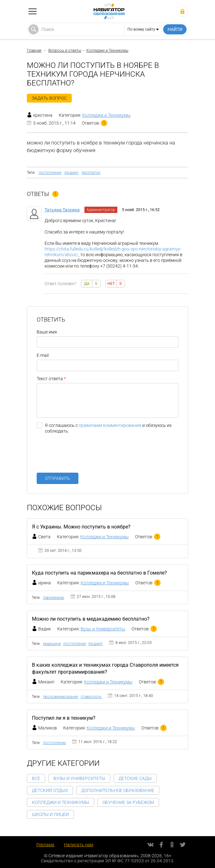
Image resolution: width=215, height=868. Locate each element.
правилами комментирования (110, 425)
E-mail (43, 355)
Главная (34, 50)
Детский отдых (50, 790)
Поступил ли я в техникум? (64, 718)
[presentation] (85, 456)
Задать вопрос (49, 98)
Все (36, 778)
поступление (50, 173)
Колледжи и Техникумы (107, 50)
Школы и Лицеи (50, 814)
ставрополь (91, 697)
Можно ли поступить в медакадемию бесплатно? (91, 619)
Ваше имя (47, 332)
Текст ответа (50, 379)
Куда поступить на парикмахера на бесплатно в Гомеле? (99, 573)
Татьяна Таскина (62, 210)
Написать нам (79, 845)
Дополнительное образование (118, 790)
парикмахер (54, 598)
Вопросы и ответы (65, 50)
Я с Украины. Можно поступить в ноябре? (81, 527)
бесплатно (91, 173)
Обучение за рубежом (128, 802)
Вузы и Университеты (103, 629)
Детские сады (135, 778)
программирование (61, 697)
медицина (52, 644)
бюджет (72, 173)
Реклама (45, 845)
